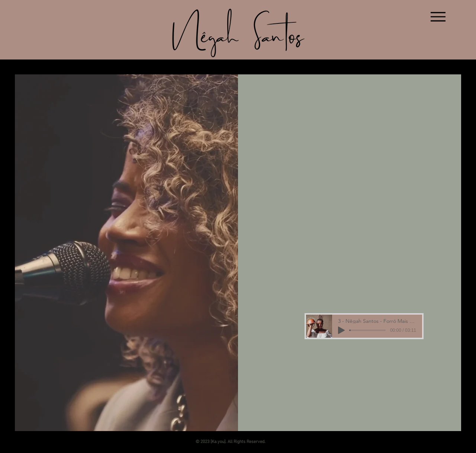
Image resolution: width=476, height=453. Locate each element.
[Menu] (438, 17)
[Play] (341, 330)
